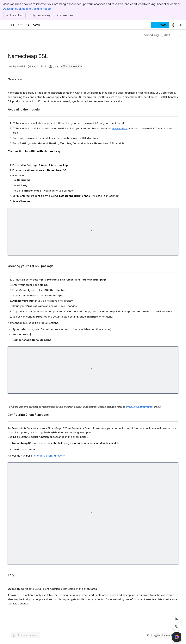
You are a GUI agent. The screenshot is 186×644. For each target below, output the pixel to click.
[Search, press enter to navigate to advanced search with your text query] (87, 25)
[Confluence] (20, 25)
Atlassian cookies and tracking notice (27, 9)
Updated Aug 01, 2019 (156, 35)
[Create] (160, 25)
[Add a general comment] (25, 635)
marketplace (120, 128)
